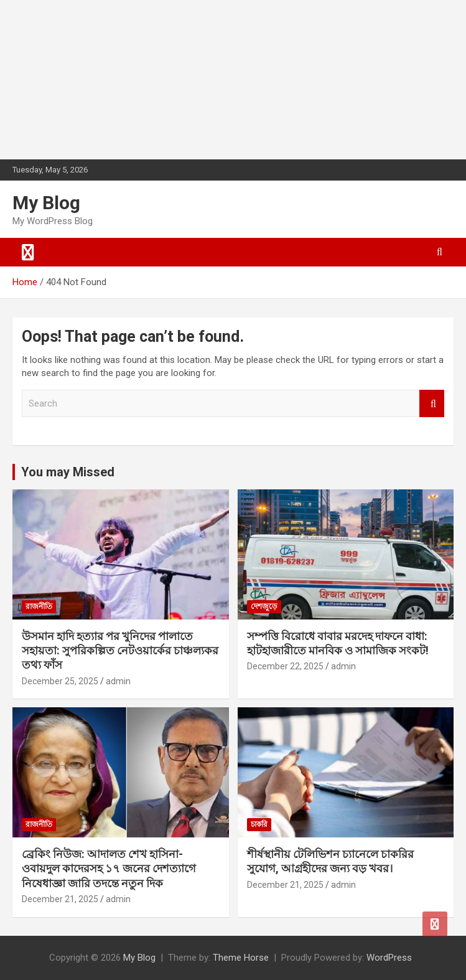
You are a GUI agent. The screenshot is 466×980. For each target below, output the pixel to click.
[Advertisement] (93, 78)
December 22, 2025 (285, 666)
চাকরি (259, 824)
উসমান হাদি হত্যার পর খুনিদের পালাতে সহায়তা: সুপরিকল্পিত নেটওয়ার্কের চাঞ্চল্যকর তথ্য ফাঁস (120, 651)
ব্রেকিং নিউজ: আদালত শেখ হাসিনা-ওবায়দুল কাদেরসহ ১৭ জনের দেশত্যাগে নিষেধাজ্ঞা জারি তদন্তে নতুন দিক (109, 869)
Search (432, 404)
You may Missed (68, 472)
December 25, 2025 (60, 681)
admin (118, 681)
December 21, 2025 (60, 899)
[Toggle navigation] (28, 252)
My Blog (46, 203)
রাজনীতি (39, 606)
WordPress (389, 958)
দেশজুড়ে (264, 606)
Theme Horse (241, 958)
